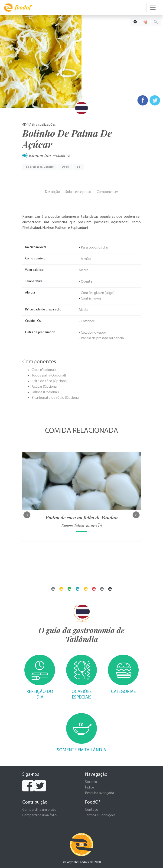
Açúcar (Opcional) (45, 387)
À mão (86, 259)
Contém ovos (91, 299)
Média (83, 310)
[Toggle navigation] (153, 8)
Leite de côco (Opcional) (50, 381)
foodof (17, 8)
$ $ (79, 167)
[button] (27, 515)
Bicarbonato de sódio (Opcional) (56, 398)
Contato (92, 810)
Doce (65, 167)
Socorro (91, 782)
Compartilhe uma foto (39, 815)
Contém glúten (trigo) (98, 293)
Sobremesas (34, 167)
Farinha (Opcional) (45, 392)
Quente (87, 282)
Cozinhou (88, 321)
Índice (90, 788)
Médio (84, 270)
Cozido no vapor (93, 333)
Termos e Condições (100, 815)
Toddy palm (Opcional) (49, 376)
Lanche (49, 167)
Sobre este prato (78, 192)
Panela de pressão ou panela (102, 338)
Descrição (52, 192)
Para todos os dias (95, 248)
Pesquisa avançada (99, 793)
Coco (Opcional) (44, 370)
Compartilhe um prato (39, 810)
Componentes (108, 192)
